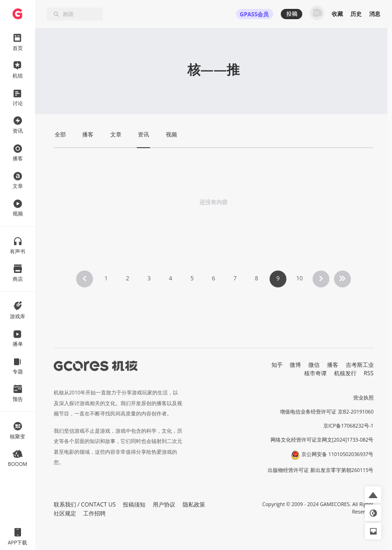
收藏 (337, 14)
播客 (333, 365)
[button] (373, 495)
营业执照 (363, 398)
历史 (356, 14)
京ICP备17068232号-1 (349, 426)
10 (299, 278)
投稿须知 (134, 504)
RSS (369, 373)
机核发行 (345, 373)
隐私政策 (194, 504)
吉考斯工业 (360, 365)
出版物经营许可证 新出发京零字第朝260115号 (321, 470)
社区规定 (65, 513)
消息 (375, 14)
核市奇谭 (315, 373)
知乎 (277, 365)
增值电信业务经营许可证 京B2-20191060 (327, 412)
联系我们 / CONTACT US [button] (85, 504)
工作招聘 (94, 513)
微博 (295, 365)
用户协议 (164, 504)
